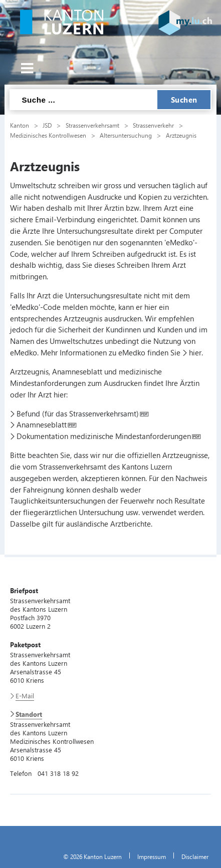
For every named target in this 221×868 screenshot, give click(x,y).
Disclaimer (195, 856)
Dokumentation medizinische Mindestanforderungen (104, 436)
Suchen (184, 100)
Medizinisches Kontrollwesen (48, 135)
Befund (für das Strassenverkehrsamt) (78, 413)
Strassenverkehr (153, 125)
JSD (47, 125)
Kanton (20, 125)
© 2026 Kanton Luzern (92, 856)
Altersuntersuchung (126, 135)
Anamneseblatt (42, 424)
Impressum (152, 856)
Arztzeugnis (181, 135)
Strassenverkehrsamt (92, 125)
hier (195, 352)
